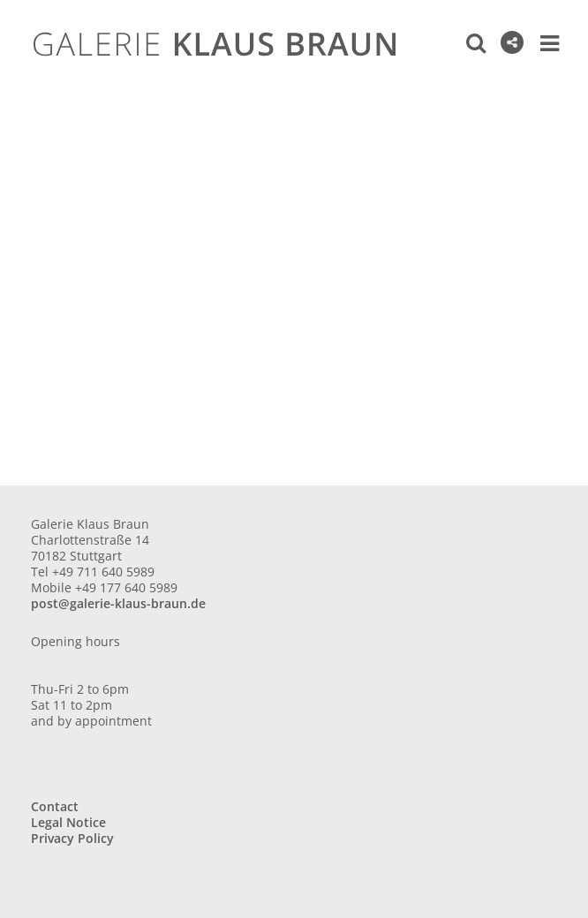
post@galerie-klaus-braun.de (118, 603)
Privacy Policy (72, 838)
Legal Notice (68, 822)
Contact (55, 806)
